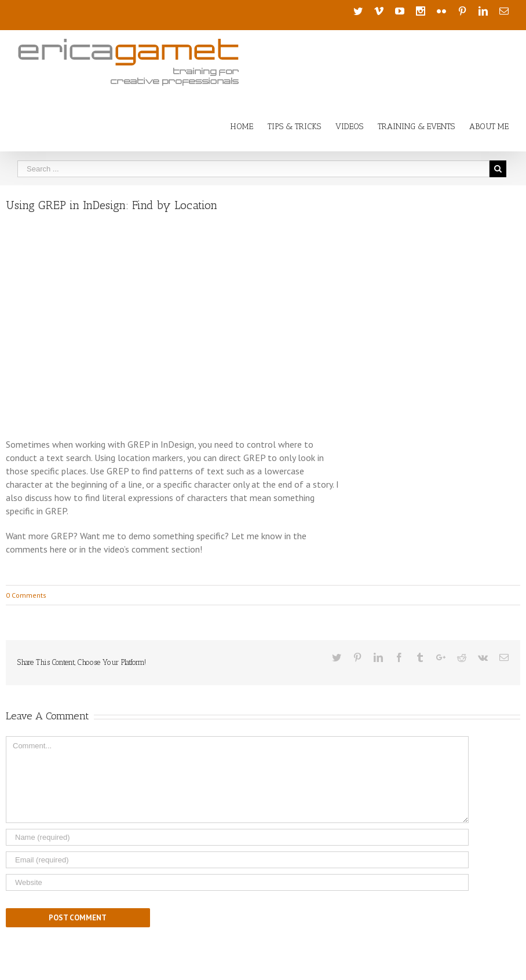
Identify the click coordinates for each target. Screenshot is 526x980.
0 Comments (26, 595)
